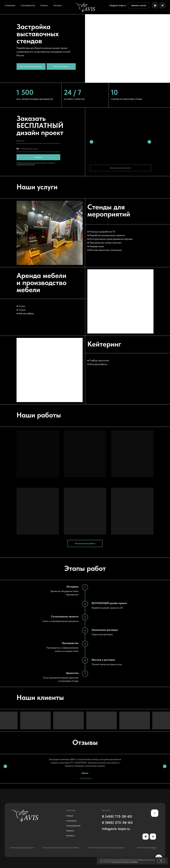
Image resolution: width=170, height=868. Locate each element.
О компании (10, 5)
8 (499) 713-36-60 (117, 816)
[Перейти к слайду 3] (83, 778)
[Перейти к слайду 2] (81, 778)
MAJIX (154, 848)
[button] (139, 5)
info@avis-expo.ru (116, 829)
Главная (70, 816)
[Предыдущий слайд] (5, 766)
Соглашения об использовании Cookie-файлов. (125, 862)
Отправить (38, 157)
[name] (38, 141)
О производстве (28, 5)
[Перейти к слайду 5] (87, 778)
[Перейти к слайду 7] (91, 778)
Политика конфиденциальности (22, 848)
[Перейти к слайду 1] (79, 778)
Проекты (44, 5)
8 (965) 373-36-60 (117, 822)
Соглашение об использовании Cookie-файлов (61, 848)
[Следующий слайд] (165, 766)
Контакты (58, 5)
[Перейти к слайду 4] (85, 778)
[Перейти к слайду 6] (89, 778)
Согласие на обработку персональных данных (106, 848)
